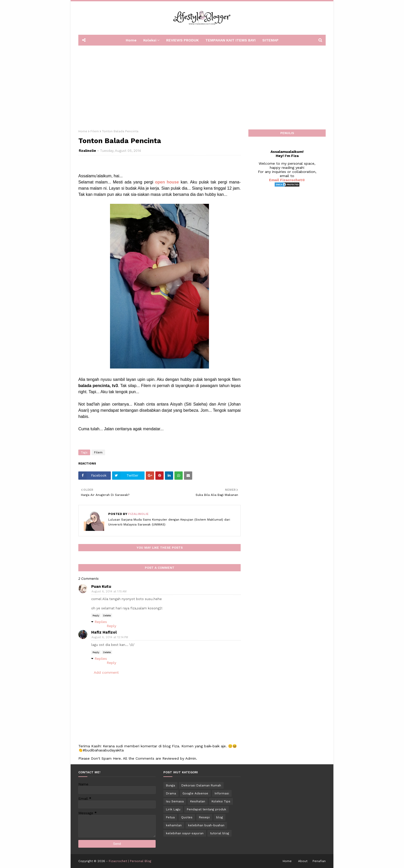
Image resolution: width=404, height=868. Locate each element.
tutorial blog (220, 833)
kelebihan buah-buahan (206, 825)
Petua (170, 817)
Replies (101, 622)
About (303, 861)
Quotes (187, 817)
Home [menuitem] (131, 40)
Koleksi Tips (221, 801)
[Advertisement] (202, 86)
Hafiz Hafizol (104, 632)
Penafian (319, 861)
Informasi (222, 793)
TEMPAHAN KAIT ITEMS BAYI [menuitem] (230, 40)
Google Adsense (195, 793)
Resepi (204, 817)
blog (220, 817)
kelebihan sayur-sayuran (185, 833)
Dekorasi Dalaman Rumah (201, 785)
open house (167, 182)
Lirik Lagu (173, 809)
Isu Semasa (175, 801)
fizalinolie (87, 151)
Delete (107, 615)
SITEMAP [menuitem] (270, 40)
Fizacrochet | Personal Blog (130, 861)
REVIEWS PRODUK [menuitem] (182, 40)
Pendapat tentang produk (207, 809)
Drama (171, 793)
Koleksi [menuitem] (150, 40)
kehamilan (174, 825)
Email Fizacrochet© (287, 180)
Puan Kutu (101, 586)
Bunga (170, 785)
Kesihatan (198, 801)
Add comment (106, 672)
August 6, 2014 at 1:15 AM (109, 591)
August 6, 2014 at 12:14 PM (110, 637)
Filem (95, 131)
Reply (96, 615)
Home (83, 131)
